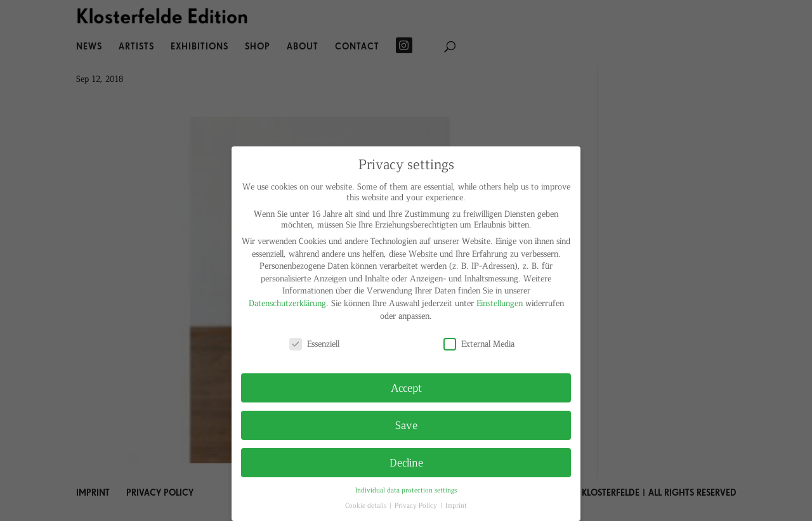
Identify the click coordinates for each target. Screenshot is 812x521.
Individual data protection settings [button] (406, 490)
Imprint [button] (456, 505)
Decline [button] (406, 462)
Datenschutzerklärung (287, 303)
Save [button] (406, 425)
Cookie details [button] (367, 505)
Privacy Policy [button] (417, 505)
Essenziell (314, 343)
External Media (479, 343)
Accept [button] (406, 387)
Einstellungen (500, 303)
